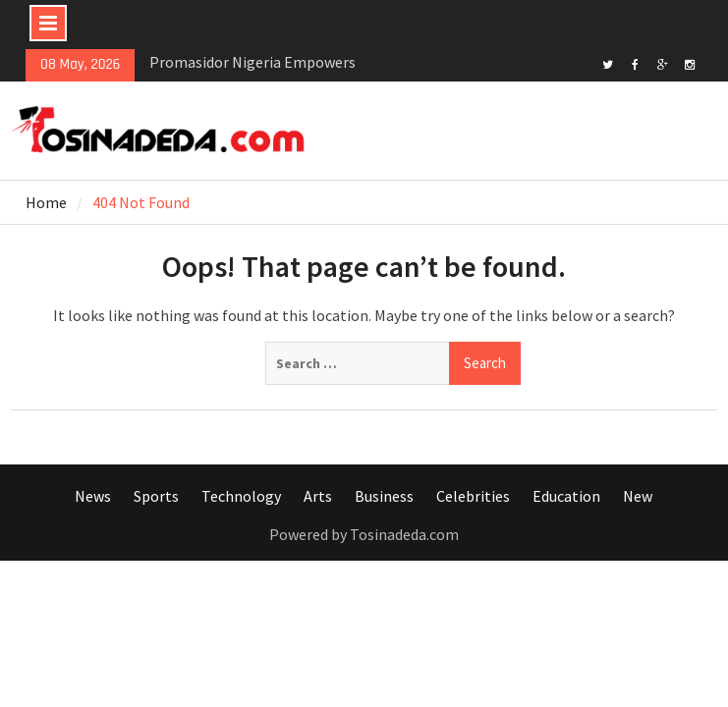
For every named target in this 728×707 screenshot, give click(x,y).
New (638, 496)
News (93, 496)
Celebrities (473, 496)
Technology (241, 496)
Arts (318, 496)
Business (384, 496)
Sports (156, 496)
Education (566, 496)
